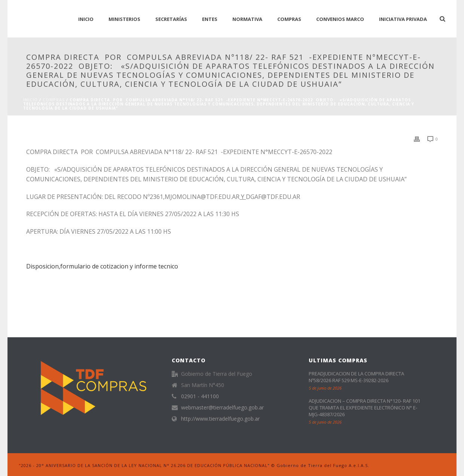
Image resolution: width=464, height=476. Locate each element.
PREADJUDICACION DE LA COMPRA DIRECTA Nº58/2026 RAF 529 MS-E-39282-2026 (356, 377)
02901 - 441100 (200, 396)
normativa (247, 19)
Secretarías (171, 19)
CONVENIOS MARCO (340, 19)
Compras (289, 19)
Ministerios (124, 19)
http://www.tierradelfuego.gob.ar (220, 419)
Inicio (30, 100)
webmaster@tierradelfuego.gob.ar (222, 408)
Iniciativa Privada (403, 19)
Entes (210, 19)
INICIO (86, 19)
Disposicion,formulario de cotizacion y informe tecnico (102, 266)
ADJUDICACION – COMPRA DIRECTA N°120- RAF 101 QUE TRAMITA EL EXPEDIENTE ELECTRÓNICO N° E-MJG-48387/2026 (364, 408)
